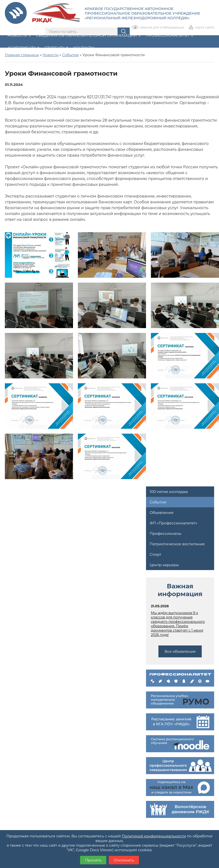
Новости (19, 35)
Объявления (162, 513)
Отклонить (124, 860)
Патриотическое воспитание (177, 544)
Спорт (155, 554)
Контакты (84, 48)
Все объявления (180, 651)
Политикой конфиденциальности (154, 836)
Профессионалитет (169, 35)
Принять (93, 860)
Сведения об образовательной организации (88, 35)
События (158, 502)
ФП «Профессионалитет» (173, 523)
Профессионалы (165, 533)
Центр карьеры (164, 565)
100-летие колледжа (169, 492)
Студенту (56, 48)
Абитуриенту (23, 48)
